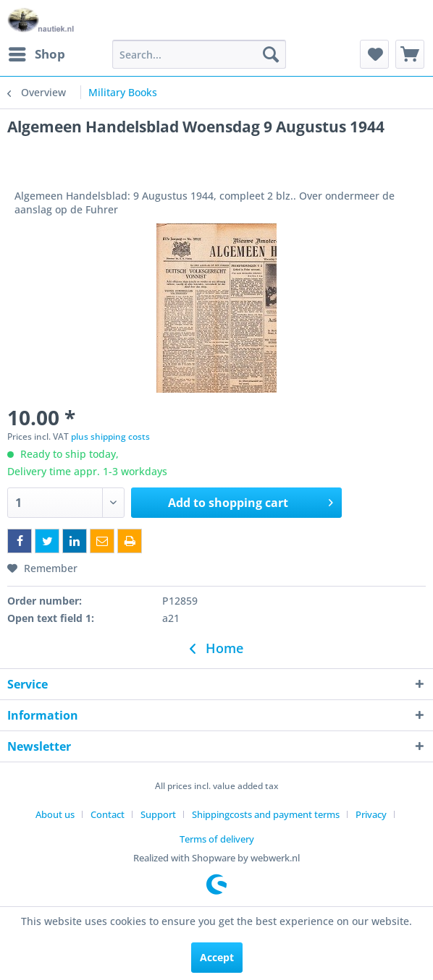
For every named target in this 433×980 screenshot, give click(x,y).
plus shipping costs (110, 436)
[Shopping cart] (410, 54)
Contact (108, 814)
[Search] (271, 54)
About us (55, 814)
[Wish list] (374, 54)
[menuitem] (36, 54)
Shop (37, 52)
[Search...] (199, 54)
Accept (217, 957)
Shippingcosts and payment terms (266, 814)
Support (158, 814)
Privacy (371, 814)
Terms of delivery (217, 839)
